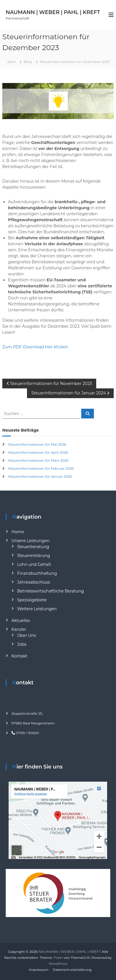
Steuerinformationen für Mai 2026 (37, 444)
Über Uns (27, 635)
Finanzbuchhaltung (37, 573)
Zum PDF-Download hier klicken (35, 347)
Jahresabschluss (34, 582)
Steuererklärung (34, 556)
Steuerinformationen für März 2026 (38, 460)
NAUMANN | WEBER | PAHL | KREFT (53, 12)
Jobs (22, 644)
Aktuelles (21, 621)
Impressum (39, 970)
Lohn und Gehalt (34, 564)
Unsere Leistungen (31, 541)
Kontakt (20, 656)
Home (18, 532)
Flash (58, 958)
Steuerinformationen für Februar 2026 (41, 468)
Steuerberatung (33, 547)
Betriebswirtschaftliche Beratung (51, 591)
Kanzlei (19, 629)
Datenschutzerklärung (72, 970)
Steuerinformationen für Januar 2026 (40, 476)
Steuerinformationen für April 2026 (38, 452)
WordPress (58, 964)
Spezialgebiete (32, 600)
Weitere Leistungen (37, 609)
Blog (28, 62)
